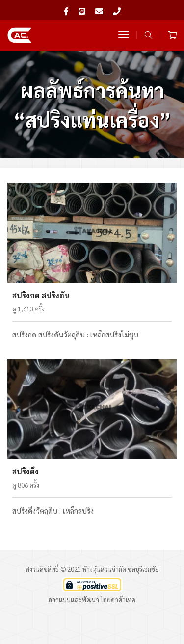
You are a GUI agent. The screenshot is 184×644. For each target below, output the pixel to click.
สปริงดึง (26, 472)
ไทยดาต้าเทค (118, 600)
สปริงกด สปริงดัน (41, 296)
